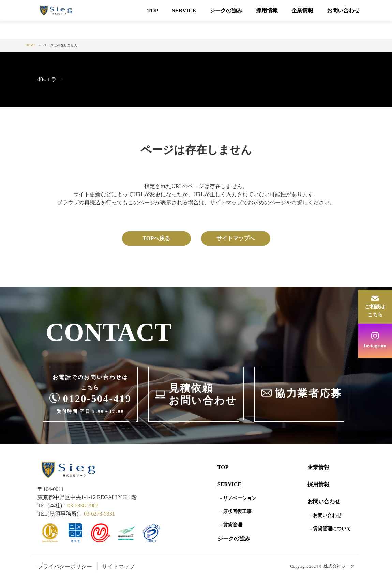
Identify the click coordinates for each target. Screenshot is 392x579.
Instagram (375, 346)
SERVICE (184, 10)
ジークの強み (226, 10)
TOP (153, 10)
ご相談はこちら (375, 311)
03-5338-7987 (83, 505)
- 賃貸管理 (231, 525)
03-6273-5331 (99, 514)
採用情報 (267, 10)
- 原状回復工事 (236, 512)
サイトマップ (118, 567)
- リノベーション (238, 498)
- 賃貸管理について (331, 529)
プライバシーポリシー (65, 567)
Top (223, 467)
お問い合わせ (343, 10)
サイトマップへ (236, 238)
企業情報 (302, 10)
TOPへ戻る (156, 238)
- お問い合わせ (326, 515)
